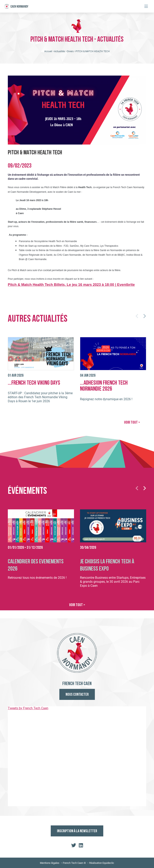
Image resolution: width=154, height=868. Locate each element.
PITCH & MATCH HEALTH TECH (93, 51)
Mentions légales (50, 863)
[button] (137, 316)
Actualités (60, 51)
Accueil (48, 51)
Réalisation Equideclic (102, 863)
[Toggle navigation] (146, 6)
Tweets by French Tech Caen (28, 708)
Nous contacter (77, 695)
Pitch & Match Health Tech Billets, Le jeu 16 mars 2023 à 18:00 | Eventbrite (71, 285)
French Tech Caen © (74, 863)
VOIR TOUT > (132, 423)
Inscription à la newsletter (77, 831)
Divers (70, 51)
